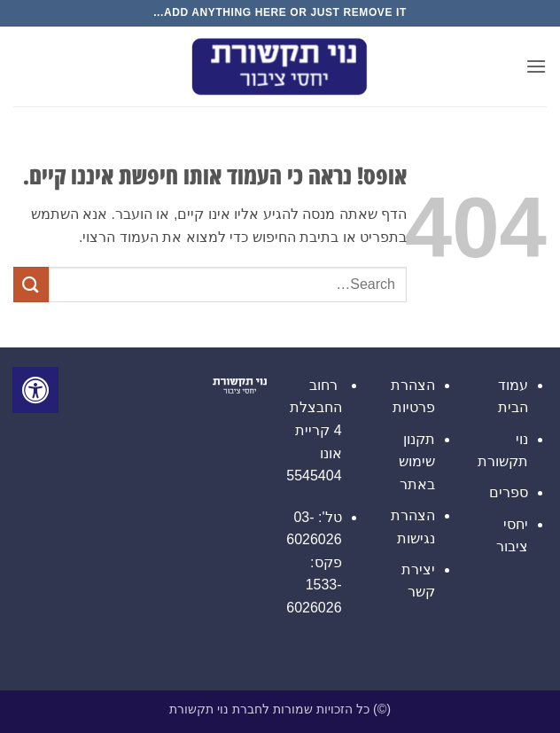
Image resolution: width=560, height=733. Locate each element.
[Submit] (31, 284)
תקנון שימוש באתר (417, 462)
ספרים (509, 492)
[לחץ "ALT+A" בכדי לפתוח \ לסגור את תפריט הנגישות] (35, 390)
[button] (536, 66)
